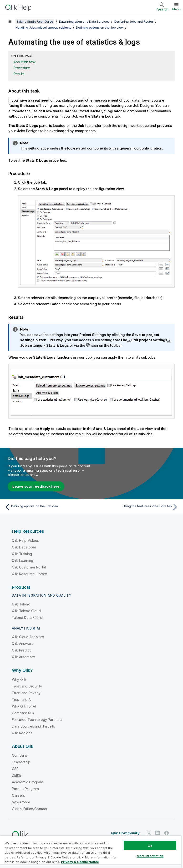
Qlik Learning (23, 561)
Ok (150, 846)
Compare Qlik (23, 713)
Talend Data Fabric (27, 617)
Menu (176, 9)
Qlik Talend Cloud (26, 611)
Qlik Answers (23, 643)
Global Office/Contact (30, 809)
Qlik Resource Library (29, 574)
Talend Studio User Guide (35, 21)
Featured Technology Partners (37, 720)
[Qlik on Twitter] (149, 833)
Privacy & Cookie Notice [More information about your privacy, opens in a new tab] (80, 862)
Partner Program (25, 789)
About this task (25, 62)
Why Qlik (19, 679)
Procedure (22, 68)
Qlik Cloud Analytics (28, 637)
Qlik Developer (24, 547)
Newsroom (21, 802)
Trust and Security (27, 686)
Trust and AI (22, 700)
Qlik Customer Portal (29, 567)
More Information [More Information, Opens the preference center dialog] (150, 856)
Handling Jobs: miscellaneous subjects (43, 27)
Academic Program (28, 782)
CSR (15, 769)
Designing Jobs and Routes (134, 21)
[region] (91, 852)
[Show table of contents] (10, 21)
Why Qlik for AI (24, 706)
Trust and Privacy (26, 693)
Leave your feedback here (36, 486)
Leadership (21, 762)
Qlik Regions (22, 733)
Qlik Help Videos (26, 540)
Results (19, 74)
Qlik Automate (23, 657)
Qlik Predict (21, 650)
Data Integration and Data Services (84, 21)
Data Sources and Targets (33, 726)
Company (20, 755)
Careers (18, 795)
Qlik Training (22, 554)
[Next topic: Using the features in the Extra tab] (136, 507)
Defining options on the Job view (100, 27)
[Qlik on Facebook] (167, 833)
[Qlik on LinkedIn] (158, 833)
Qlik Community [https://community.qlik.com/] (125, 833)
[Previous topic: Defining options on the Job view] (47, 507)
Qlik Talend (21, 604)
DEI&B (17, 775)
